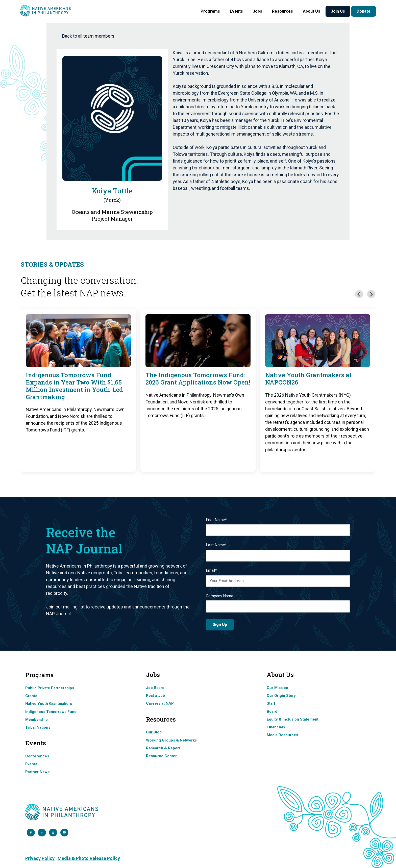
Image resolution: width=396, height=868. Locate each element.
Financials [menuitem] (276, 727)
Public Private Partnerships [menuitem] (50, 688)
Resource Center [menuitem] (161, 756)
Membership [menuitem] (36, 720)
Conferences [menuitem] (37, 756)
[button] (210, 11)
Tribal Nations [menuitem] (38, 727)
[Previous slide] (359, 294)
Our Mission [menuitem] (277, 688)
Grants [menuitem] (31, 696)
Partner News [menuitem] (37, 772)
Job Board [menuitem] (155, 688)
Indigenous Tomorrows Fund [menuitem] (51, 712)
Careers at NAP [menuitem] (160, 703)
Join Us (338, 11)
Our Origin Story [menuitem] (281, 696)
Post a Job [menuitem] (155, 696)
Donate (364, 11)
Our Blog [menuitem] (154, 732)
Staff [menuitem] (271, 703)
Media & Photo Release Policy (89, 858)
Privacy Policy (40, 858)
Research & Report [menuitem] (163, 748)
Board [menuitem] (272, 711)
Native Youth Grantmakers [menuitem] (49, 704)
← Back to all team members (85, 36)
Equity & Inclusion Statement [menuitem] (293, 719)
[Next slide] (371, 294)
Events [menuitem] (31, 764)
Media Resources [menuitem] (282, 735)
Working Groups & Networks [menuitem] (171, 740)
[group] (78, 390)
